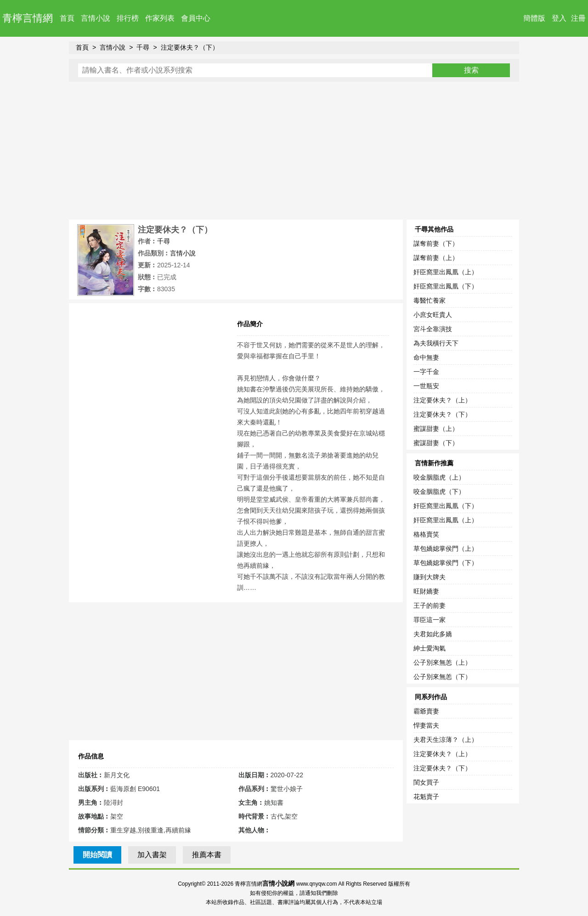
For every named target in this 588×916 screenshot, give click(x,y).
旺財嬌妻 (426, 591)
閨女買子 (426, 782)
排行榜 (128, 18)
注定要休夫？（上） (442, 400)
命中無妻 (426, 357)
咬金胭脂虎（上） (439, 477)
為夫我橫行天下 (436, 343)
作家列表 (160, 18)
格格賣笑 (426, 534)
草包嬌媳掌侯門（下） (446, 563)
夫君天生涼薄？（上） (446, 740)
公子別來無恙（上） (442, 662)
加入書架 (152, 855)
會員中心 (196, 18)
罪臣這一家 (430, 620)
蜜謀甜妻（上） (436, 429)
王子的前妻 (430, 605)
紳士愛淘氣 (430, 648)
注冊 (578, 18)
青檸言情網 (28, 18)
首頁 (67, 18)
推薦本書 (207, 855)
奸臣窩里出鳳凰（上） (446, 272)
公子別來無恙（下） (442, 677)
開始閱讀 (97, 855)
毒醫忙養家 (430, 300)
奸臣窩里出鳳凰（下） (446, 286)
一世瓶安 (426, 386)
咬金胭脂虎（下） (439, 492)
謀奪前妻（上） (436, 258)
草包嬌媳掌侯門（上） (446, 548)
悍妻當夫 (426, 725)
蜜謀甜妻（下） (436, 443)
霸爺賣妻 (426, 711)
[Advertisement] (294, 151)
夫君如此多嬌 (433, 634)
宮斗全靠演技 (433, 329)
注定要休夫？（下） (190, 47)
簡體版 (534, 18)
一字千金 (426, 372)
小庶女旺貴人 (433, 315)
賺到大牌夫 (430, 577)
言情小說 (96, 18)
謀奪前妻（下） (436, 243)
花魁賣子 (426, 797)
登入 (559, 18)
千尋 (143, 47)
